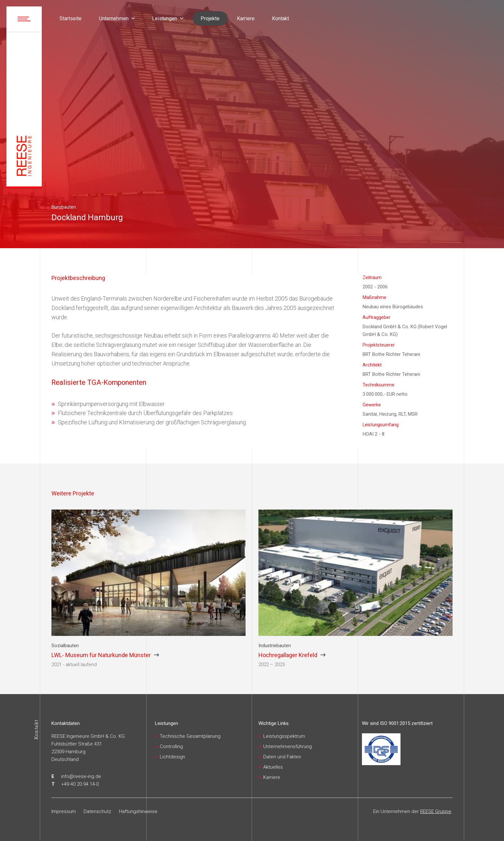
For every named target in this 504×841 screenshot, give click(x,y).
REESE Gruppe (436, 811)
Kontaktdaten (66, 723)
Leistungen (166, 723)
